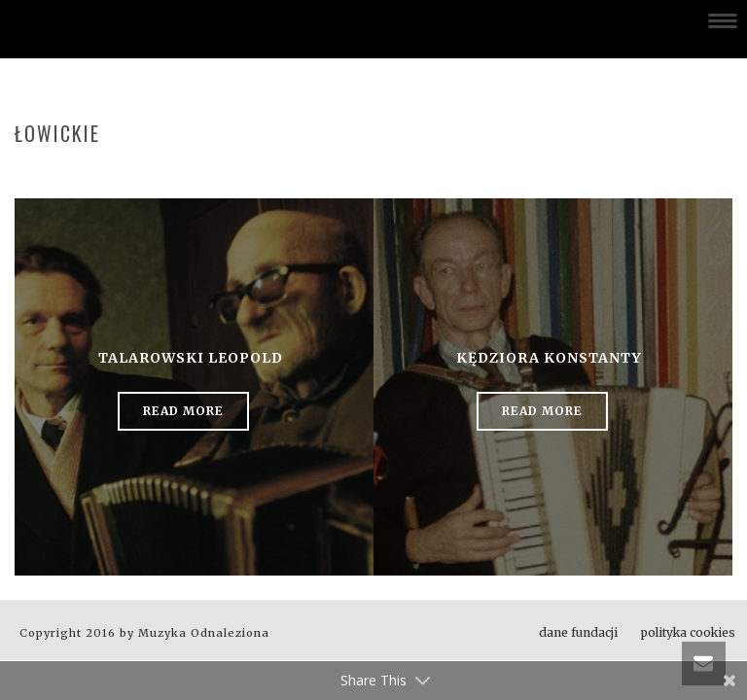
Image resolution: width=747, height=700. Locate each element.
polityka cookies (688, 632)
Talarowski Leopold (191, 358)
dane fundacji (578, 632)
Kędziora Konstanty (549, 358)
